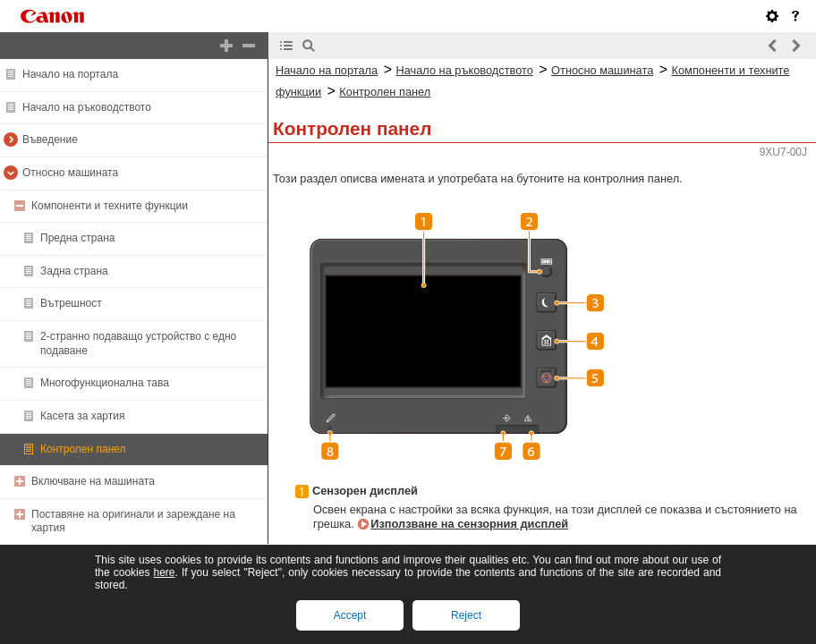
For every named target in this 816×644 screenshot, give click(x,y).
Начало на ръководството (87, 107)
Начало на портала (70, 74)
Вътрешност (71, 303)
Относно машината (70, 173)
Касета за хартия (82, 416)
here (164, 572)
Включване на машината (93, 481)
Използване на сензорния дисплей (469, 524)
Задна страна (74, 271)
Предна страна (78, 238)
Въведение (50, 140)
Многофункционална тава (105, 383)
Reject (466, 615)
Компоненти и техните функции (110, 206)
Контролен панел (83, 449)
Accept (350, 615)
